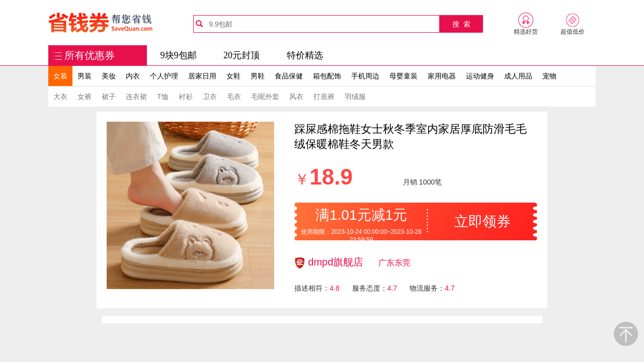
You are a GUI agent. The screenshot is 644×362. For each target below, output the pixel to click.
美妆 (109, 76)
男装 (85, 76)
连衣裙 (136, 97)
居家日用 (202, 76)
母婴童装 (404, 76)
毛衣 (234, 97)
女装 (60, 76)
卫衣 (210, 97)
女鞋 (233, 76)
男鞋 (258, 76)
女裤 (85, 97)
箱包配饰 (327, 76)
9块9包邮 (179, 55)
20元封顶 (242, 55)
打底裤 (324, 97)
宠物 (549, 76)
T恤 (163, 97)
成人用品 (518, 76)
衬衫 (186, 97)
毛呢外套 (265, 97)
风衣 (296, 97)
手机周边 (365, 76)
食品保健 (289, 76)
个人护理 (164, 76)
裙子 (109, 97)
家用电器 (442, 76)
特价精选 (305, 55)
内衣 (133, 76)
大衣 (60, 97)
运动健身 (480, 76)
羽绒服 (355, 97)
